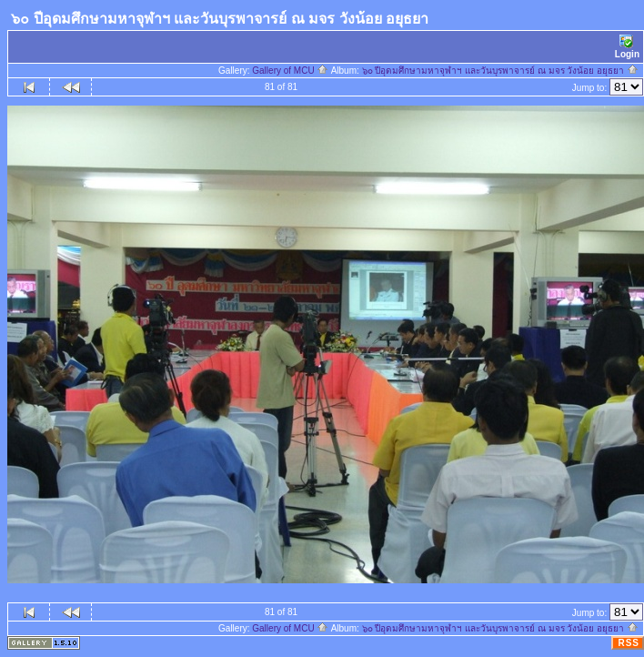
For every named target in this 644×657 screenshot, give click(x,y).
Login (627, 47)
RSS (629, 643)
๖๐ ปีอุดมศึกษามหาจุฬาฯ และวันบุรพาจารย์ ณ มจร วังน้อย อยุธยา (500, 71)
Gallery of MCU (290, 71)
